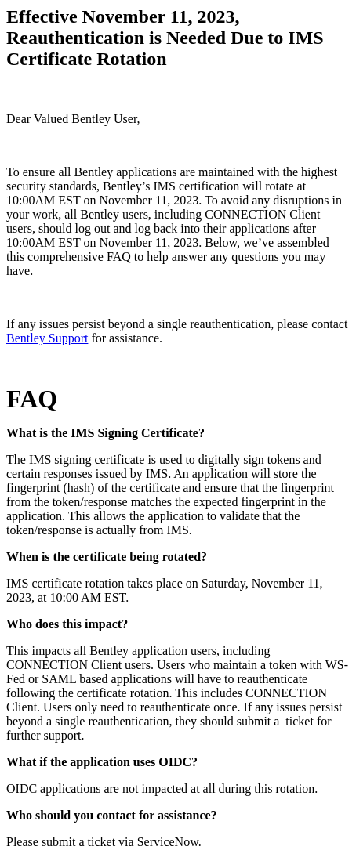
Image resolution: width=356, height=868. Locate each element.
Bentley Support (47, 338)
